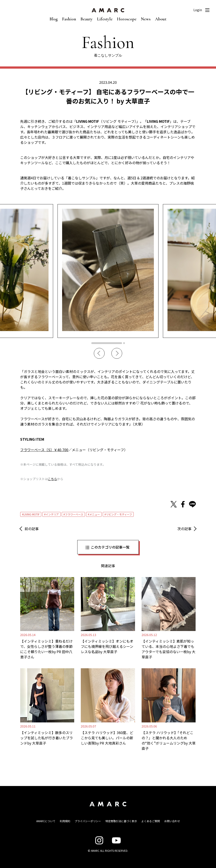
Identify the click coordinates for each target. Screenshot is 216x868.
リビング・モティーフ (119, 514)
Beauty (87, 19)
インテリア (52, 514)
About (161, 19)
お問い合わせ (172, 821)
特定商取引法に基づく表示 (121, 821)
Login (198, 10)
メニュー (95, 514)
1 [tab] (107, 343)
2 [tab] (124, 343)
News (146, 19)
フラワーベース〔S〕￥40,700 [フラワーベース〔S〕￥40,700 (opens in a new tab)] (44, 450)
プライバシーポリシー (88, 821)
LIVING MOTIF (31, 514)
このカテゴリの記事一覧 (110, 547)
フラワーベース (74, 514)
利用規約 (65, 821)
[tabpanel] (108, 271)
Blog (54, 19)
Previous (99, 353)
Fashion (69, 19)
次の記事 (184, 529)
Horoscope (127, 19)
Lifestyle (105, 19)
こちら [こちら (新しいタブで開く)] (52, 479)
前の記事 (32, 529)
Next (117, 353)
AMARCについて (46, 821)
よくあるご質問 (151, 821)
